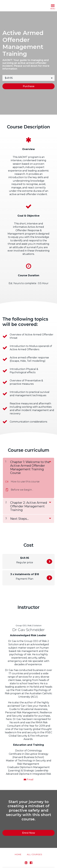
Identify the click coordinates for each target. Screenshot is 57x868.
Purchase (29, 86)
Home (18, 848)
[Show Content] (50, 461)
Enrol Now (49, 561)
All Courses (35, 848)
